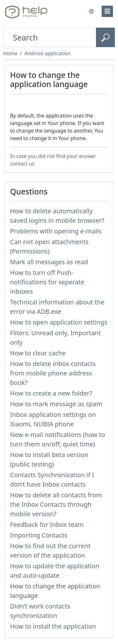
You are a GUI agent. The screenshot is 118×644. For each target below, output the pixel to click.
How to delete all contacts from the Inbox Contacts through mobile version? (56, 504)
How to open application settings (59, 322)
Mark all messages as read (49, 262)
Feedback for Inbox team (47, 524)
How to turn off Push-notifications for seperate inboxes (47, 282)
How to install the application (53, 626)
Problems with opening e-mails (56, 231)
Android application (47, 53)
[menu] (107, 11)
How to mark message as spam (56, 404)
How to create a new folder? (51, 393)
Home (10, 53)
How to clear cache (38, 353)
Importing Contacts (39, 535)
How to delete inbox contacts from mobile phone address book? (53, 373)
